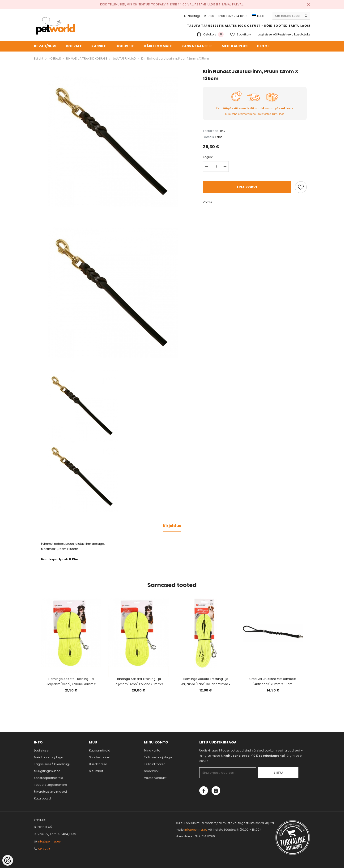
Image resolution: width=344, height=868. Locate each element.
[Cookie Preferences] (8, 860)
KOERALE (55, 58)
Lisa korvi (247, 187)
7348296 (44, 849)
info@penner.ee (49, 841)
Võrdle (207, 202)
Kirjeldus (172, 526)
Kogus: (208, 157)
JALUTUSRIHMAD (124, 58)
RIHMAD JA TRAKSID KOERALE (87, 58)
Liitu (284, 773)
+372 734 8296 (237, 16)
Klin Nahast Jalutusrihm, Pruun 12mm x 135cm (175, 58)
